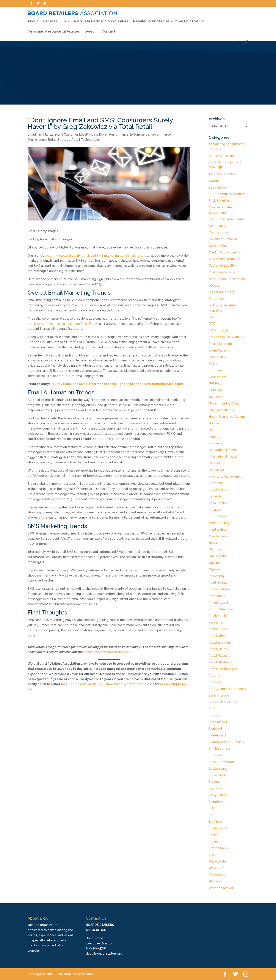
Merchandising (219, 536)
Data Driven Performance (110, 134)
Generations (218, 377)
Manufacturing (219, 523)
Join (65, 19)
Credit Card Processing (226, 252)
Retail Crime (218, 636)
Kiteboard (216, 483)
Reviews (215, 682)
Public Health (218, 616)
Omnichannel (37, 140)
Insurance (216, 443)
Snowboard (217, 755)
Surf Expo (216, 822)
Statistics (216, 788)
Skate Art (216, 729)
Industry (215, 437)
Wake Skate (217, 861)
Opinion (214, 563)
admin (37, 134)
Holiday (214, 423)
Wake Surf (216, 868)
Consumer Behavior (223, 239)
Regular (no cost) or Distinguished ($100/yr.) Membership (105, 684)
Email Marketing (220, 344)
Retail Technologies (86, 140)
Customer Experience (224, 259)
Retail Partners (220, 656)
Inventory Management (226, 477)
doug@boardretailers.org (104, 953)
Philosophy (217, 576)
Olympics (216, 549)
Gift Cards (216, 390)
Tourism (214, 841)
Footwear (216, 370)
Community (217, 226)
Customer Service (222, 272)
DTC (212, 324)
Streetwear (217, 802)
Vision (213, 855)
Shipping (215, 715)
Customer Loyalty (77, 134)
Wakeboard (217, 875)
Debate (214, 286)
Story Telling (218, 795)
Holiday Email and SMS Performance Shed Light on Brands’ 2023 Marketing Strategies (117, 384)
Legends (215, 496)
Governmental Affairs (224, 403)
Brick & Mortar (219, 201)
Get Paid (215, 383)
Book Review (218, 188)
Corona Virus (218, 246)
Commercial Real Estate (226, 219)
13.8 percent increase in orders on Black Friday (64, 324)
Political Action (220, 589)
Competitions (219, 232)
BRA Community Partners (227, 194)
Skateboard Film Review (227, 742)
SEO (212, 709)
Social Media (218, 775)
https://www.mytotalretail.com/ (109, 652)
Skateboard (217, 735)
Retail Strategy (59, 140)
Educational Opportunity (227, 337)
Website (215, 881)
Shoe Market (218, 722)
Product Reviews (221, 609)
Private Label (218, 603)
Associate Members (223, 174)
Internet (215, 463)
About (33, 18)
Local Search (218, 503)
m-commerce (161, 134)
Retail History (219, 649)
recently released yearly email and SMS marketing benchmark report (95, 256)
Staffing (214, 782)
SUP (212, 808)
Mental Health (219, 530)
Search (91, 29)
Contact (108, 29)
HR (211, 430)
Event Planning (220, 350)
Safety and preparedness (227, 689)
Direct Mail (216, 299)
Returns (214, 676)
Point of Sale (218, 583)
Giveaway (216, 397)
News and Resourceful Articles (54, 29)
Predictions (217, 596)
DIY (211, 317)
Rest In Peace (219, 629)
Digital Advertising (222, 292)
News (213, 543)
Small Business (220, 749)
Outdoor (215, 569)
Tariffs (213, 835)
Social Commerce (222, 762)
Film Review (218, 357)
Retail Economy (220, 642)
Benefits (50, 18)
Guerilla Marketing (222, 410)
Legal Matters (219, 490)
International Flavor (223, 450)
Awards (214, 181)
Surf (212, 815)
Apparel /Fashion (221, 156)
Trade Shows (218, 848)
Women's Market (221, 888)
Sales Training (219, 696)
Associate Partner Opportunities (101, 19)
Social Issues (218, 769)
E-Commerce (140, 134)
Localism (215, 510)
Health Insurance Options (227, 417)
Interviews (216, 470)
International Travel (223, 456)
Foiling (213, 364)
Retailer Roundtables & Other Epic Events (168, 18)
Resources (216, 622)
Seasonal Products (222, 702)
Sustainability (218, 828)
